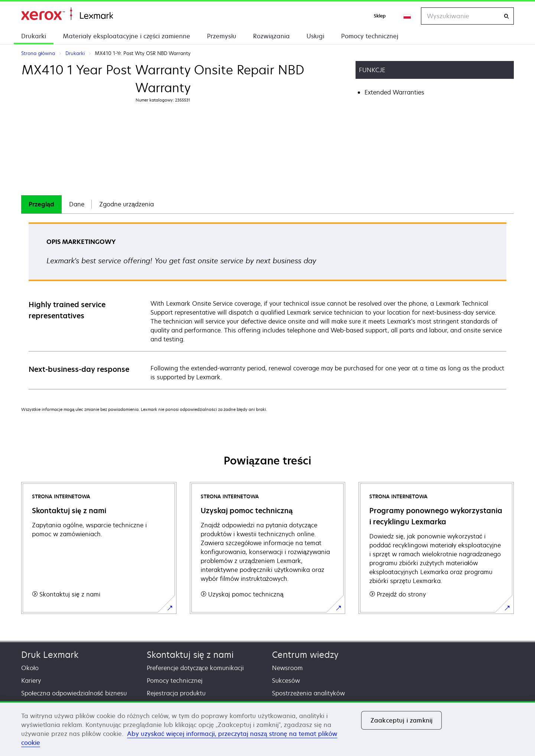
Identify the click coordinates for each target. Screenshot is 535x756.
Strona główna (67, 14)
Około (30, 668)
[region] (267, 728)
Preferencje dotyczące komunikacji (195, 668)
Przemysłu (222, 36)
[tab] (41, 204)
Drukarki (34, 36)
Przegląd (41, 204)
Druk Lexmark (50, 655)
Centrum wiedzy (305, 655)
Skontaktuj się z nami (190, 655)
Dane (77, 204)
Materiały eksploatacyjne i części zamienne (127, 36)
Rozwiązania (271, 36)
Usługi (316, 36)
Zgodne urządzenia (127, 204)
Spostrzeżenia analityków (308, 693)
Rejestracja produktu (176, 693)
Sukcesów (286, 681)
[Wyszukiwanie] (506, 16)
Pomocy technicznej (370, 36)
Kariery (31, 681)
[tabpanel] (267, 305)
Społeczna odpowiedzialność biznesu (74, 693)
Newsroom (287, 668)
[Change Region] (408, 16)
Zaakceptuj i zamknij (401, 720)
